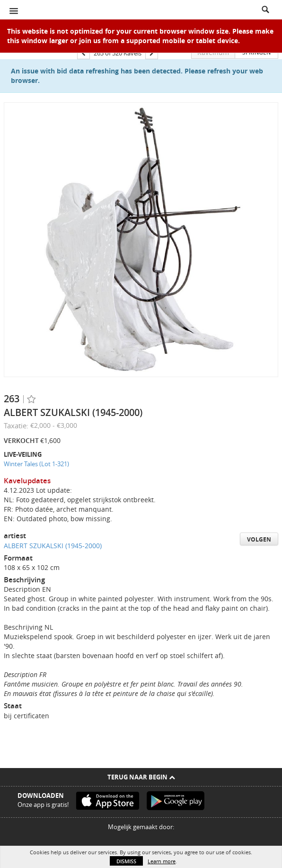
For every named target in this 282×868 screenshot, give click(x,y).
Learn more (162, 861)
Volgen (259, 539)
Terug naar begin (141, 777)
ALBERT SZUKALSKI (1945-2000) (53, 546)
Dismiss (126, 861)
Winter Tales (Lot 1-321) (36, 464)
